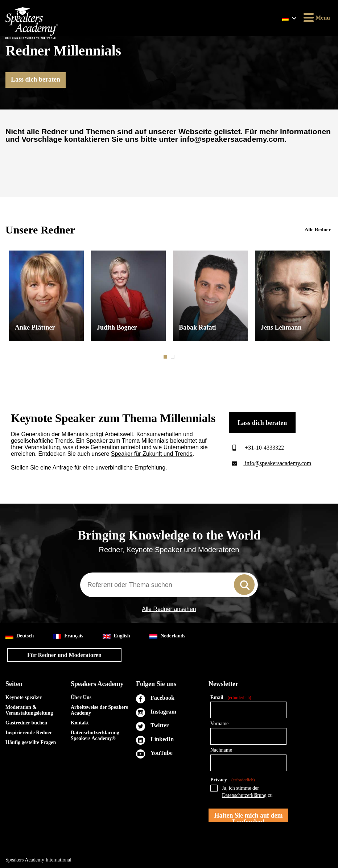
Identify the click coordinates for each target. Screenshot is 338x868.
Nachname (221, 750)
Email (231, 698)
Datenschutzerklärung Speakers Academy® (95, 735)
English (116, 636)
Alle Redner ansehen (169, 609)
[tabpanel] (46, 296)
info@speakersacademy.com (270, 463)
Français (68, 636)
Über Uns (81, 697)
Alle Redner (318, 230)
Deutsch (20, 636)
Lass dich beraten (36, 79)
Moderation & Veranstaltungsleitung (29, 710)
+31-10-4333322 (256, 448)
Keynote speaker (24, 697)
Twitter (160, 725)
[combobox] (169, 585)
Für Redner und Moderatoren (64, 655)
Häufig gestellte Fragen (31, 742)
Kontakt (80, 723)
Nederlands (167, 636)
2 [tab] (173, 357)
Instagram (163, 712)
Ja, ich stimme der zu (247, 792)
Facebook (162, 698)
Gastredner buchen (26, 723)
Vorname (219, 724)
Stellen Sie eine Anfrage (42, 468)
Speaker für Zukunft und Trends (152, 454)
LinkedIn (162, 739)
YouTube (162, 753)
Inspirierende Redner (29, 733)
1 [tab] (166, 357)
